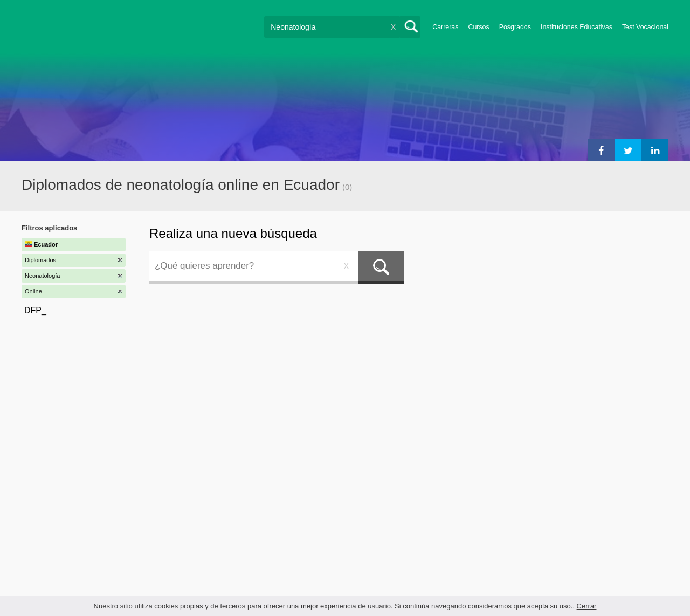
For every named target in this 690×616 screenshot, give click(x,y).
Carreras (445, 27)
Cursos (478, 27)
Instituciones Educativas (577, 27)
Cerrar (587, 606)
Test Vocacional (645, 27)
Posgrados (515, 27)
